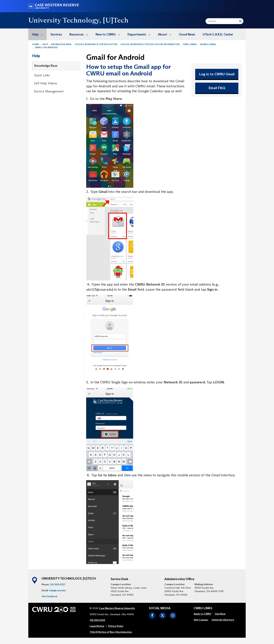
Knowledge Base (61, 44)
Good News (187, 34)
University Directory (223, 620)
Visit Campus (201, 620)
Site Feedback (49, 596)
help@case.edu (57, 590)
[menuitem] (38, 34)
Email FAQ (217, 88)
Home (36, 44)
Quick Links (42, 75)
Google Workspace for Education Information (150, 44)
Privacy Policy (116, 626)
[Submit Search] (240, 21)
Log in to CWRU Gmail (217, 74)
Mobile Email (208, 44)
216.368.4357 (58, 584)
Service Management (49, 91)
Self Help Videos (46, 83)
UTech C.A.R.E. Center (218, 34)
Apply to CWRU (202, 614)
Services (56, 34)
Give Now (220, 614)
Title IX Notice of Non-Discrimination (111, 632)
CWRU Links (203, 608)
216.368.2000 (97, 620)
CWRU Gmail (190, 44)
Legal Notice (97, 626)
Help (39, 34)
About (167, 34)
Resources (81, 34)
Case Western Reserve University (117, 608)
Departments (141, 34)
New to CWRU (110, 34)
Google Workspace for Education (96, 44)
